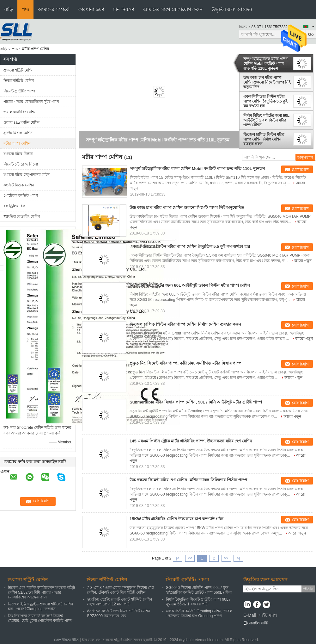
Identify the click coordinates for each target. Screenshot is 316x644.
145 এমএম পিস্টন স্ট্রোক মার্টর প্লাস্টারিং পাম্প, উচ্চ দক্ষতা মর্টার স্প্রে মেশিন (191, 441)
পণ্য (25, 9)
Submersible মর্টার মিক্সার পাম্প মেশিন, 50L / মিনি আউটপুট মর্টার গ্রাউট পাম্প (196, 402)
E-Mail (250, 615)
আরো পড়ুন (303, 261)
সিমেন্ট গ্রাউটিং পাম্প (19, 91)
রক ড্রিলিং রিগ (14, 206)
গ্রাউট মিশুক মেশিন (18, 133)
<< (190, 558)
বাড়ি (9, 9)
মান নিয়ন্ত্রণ (124, 9)
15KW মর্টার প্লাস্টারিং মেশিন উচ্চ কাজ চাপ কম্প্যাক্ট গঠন (176, 519)
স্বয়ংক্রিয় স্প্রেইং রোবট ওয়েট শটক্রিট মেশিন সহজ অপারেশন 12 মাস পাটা (119, 602)
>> (226, 558)
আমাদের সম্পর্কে (54, 9)
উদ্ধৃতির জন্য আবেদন (232, 9)
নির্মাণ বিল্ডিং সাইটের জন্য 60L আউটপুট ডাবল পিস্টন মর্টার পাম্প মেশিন (266, 120)
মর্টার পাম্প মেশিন (17, 143)
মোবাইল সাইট (256, 623)
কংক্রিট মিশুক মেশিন (19, 185)
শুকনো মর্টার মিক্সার (18, 154)
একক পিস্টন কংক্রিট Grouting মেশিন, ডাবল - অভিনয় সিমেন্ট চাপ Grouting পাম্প (199, 613)
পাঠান (308, 589)
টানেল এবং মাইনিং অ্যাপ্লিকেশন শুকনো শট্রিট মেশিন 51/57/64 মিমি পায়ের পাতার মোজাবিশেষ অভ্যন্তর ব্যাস (42, 592)
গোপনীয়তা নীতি (66, 640)
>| (238, 558)
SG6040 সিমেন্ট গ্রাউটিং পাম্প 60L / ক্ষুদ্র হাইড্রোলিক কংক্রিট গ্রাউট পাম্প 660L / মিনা (199, 590)
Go (311, 34)
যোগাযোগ (300, 169)
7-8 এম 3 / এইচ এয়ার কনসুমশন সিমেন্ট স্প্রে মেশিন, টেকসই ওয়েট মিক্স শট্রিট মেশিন (120, 590)
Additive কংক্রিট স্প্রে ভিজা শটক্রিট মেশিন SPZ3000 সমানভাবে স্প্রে (118, 613)
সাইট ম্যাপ (268, 615)
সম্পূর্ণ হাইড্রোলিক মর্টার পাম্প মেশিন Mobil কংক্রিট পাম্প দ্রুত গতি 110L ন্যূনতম (265, 64)
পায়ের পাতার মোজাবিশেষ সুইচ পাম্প (31, 102)
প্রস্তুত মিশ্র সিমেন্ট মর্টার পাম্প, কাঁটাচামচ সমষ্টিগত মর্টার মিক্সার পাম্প (185, 363)
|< (178, 558)
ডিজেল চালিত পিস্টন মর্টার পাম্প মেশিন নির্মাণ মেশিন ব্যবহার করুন (264, 139)
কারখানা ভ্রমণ (91, 9)
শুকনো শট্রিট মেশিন (18, 70)
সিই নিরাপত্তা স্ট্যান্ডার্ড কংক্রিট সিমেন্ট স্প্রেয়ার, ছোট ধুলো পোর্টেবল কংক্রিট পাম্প (40, 618)
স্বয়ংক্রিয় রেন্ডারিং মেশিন (22, 216)
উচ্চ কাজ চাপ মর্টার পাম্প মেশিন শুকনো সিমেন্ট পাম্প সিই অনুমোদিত (267, 82)
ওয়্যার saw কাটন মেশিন (21, 122)
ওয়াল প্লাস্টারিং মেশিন (20, 112)
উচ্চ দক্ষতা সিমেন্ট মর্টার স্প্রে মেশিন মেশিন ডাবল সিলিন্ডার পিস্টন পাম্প (188, 480)
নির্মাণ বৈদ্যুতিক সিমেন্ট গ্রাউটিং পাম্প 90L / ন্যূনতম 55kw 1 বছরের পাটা (198, 602)
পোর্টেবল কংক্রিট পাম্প (21, 196)
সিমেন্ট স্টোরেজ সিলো (21, 164)
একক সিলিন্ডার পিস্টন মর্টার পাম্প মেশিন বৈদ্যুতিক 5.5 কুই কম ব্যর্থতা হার (265, 101)
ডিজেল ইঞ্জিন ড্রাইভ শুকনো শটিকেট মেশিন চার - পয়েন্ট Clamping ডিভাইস (40, 606)
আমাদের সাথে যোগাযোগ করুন (173, 9)
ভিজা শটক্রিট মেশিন (19, 81)
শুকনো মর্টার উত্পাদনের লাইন (27, 175)
